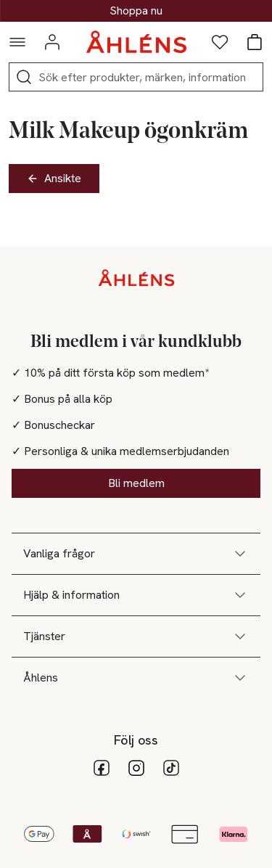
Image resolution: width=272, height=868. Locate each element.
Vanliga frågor (136, 554)
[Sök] (24, 77)
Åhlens (136, 678)
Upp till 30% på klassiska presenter (136, 11)
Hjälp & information (136, 595)
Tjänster (136, 636)
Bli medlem (136, 483)
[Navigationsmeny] (17, 42)
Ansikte (54, 178)
